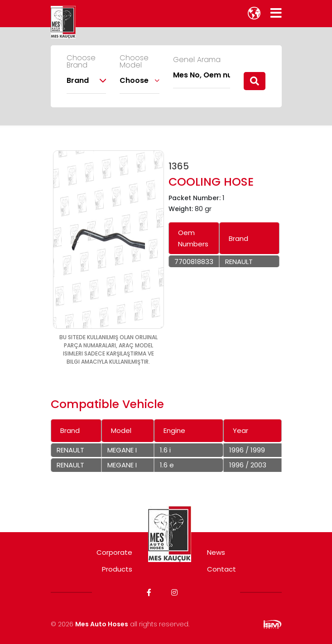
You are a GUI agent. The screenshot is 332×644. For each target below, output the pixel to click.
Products (117, 569)
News (216, 552)
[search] (255, 81)
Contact (221, 569)
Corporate (114, 552)
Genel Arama (197, 60)
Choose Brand (81, 62)
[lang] (254, 13)
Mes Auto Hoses (102, 624)
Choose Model (134, 62)
